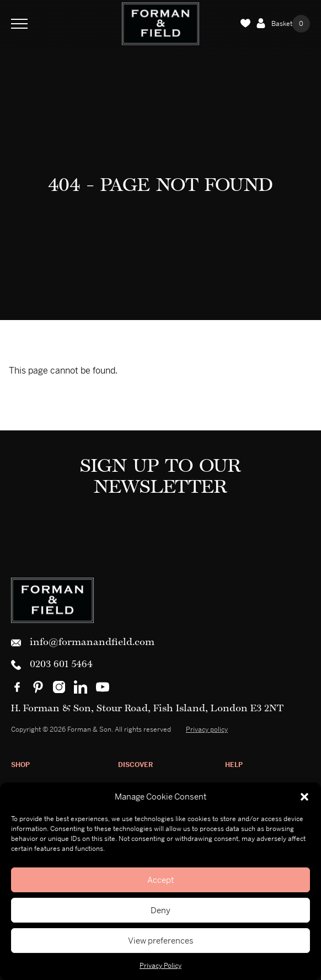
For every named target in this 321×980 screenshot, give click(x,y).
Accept (160, 880)
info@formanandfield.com (83, 643)
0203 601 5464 (52, 665)
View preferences (161, 941)
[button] (304, 797)
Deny (160, 910)
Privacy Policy (160, 966)
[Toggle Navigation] (19, 24)
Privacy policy (207, 729)
